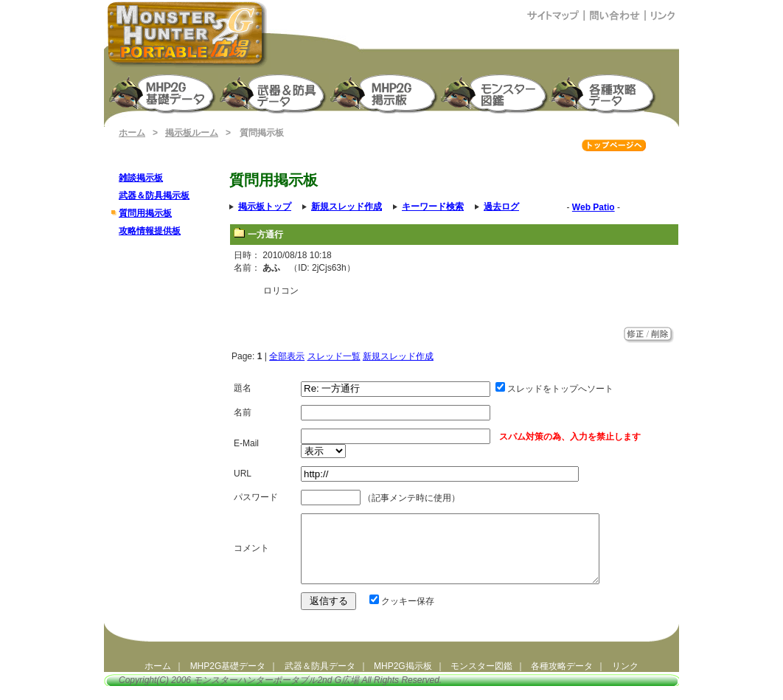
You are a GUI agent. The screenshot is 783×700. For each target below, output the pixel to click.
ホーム (132, 133)
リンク (625, 679)
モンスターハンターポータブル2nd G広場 (276, 693)
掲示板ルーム (192, 133)
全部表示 (287, 356)
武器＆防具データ (320, 679)
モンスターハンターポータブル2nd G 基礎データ (164, 93)
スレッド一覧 (334, 356)
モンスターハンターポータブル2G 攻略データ (606, 93)
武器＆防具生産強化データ (274, 93)
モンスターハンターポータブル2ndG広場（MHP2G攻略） (188, 34)
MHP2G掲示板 (385, 93)
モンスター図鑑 (495, 93)
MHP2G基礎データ (228, 679)
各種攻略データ (562, 679)
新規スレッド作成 (398, 356)
